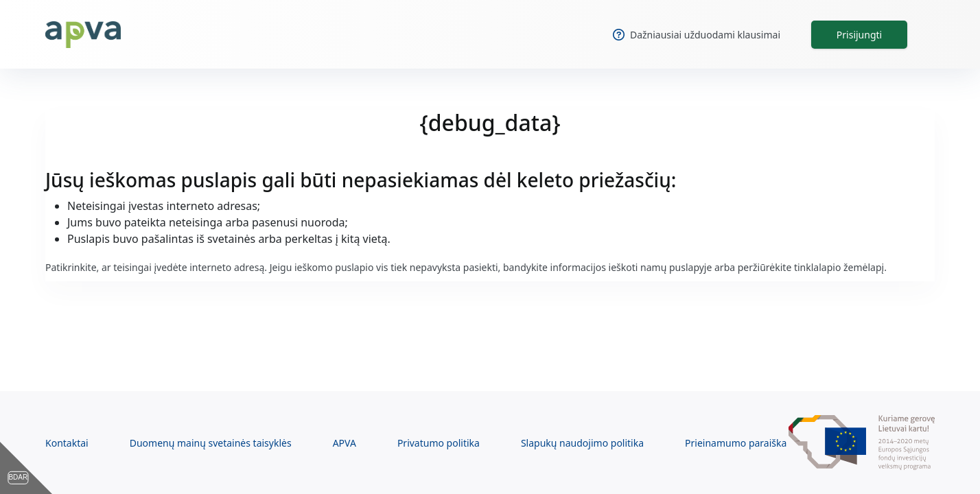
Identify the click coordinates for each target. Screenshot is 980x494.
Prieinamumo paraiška (736, 443)
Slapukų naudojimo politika (582, 443)
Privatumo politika (439, 443)
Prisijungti (859, 35)
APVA (345, 443)
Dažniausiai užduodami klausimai (697, 35)
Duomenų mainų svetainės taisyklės (211, 443)
